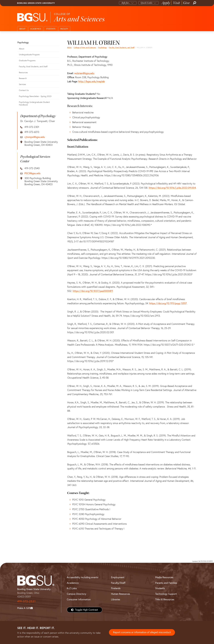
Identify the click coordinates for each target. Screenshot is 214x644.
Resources (23, 72)
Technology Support (166, 594)
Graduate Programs (27, 61)
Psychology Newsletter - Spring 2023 (35, 96)
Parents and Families (166, 583)
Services (22, 84)
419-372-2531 (26, 601)
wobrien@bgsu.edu (84, 73)
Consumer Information (79, 599)
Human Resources (120, 594)
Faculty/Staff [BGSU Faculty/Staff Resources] (118, 583)
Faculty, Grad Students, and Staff (122, 48)
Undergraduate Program (29, 55)
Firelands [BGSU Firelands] (116, 588)
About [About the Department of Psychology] (22, 49)
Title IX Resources (165, 599)
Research (23, 78)
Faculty (64, 29)
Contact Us (24, 90)
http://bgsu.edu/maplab (92, 81)
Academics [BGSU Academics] (73, 583)
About (22, 29)
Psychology (102, 48)
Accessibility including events (83, 577)
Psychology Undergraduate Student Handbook (34, 103)
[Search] (194, 3)
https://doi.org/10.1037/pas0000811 (93, 291)
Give (186, 3)
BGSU (69, 48)
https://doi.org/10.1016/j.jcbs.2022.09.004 (172, 188)
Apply (166, 3)
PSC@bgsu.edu (32, 173)
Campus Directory (76, 594)
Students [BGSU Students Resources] (160, 588)
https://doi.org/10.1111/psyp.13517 (168, 303)
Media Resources (164, 577)
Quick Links (147, 3)
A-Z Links (72, 588)
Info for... (126, 3)
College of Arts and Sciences (85, 48)
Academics (36, 29)
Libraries (116, 599)
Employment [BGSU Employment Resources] (118, 577)
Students (51, 29)
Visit (177, 3)
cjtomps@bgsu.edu (35, 137)
